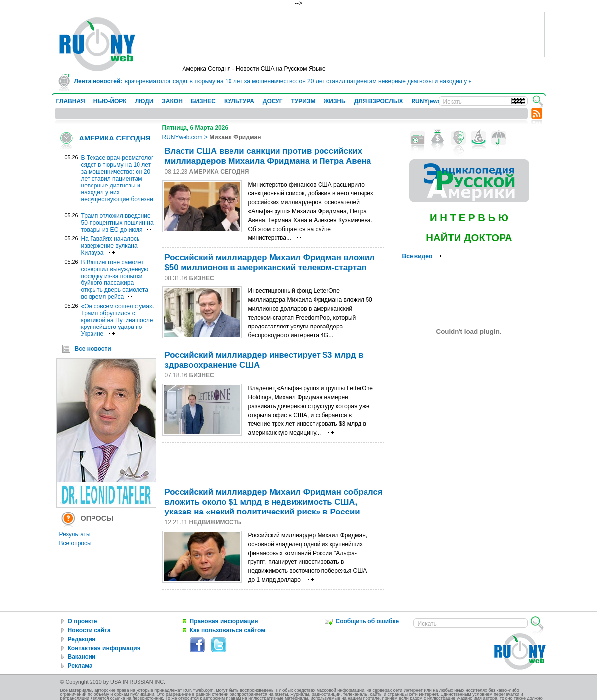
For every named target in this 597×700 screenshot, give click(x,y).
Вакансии (82, 657)
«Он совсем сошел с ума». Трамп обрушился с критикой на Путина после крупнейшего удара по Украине (118, 320)
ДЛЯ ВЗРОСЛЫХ (379, 101)
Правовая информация (224, 621)
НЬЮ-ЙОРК (110, 101)
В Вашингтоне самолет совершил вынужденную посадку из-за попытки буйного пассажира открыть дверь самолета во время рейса (115, 280)
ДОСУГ (273, 101)
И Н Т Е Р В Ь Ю (469, 218)
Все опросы (75, 543)
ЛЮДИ (144, 101)
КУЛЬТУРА (239, 101)
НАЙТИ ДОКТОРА (469, 238)
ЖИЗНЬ (334, 101)
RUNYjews (426, 101)
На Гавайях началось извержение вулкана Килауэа (111, 246)
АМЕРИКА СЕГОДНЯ (115, 138)
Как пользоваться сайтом (228, 630)
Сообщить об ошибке (367, 621)
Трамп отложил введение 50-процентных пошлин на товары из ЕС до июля (117, 223)
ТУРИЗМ (303, 101)
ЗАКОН (172, 101)
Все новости (93, 349)
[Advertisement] (364, 35)
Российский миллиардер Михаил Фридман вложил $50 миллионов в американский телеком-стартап (270, 262)
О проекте (83, 621)
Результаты (75, 534)
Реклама (80, 666)
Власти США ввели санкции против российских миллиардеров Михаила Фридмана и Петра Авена (268, 156)
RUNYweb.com (183, 137)
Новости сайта (89, 630)
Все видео (422, 256)
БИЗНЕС (203, 101)
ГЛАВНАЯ (71, 101)
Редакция (82, 639)
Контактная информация (104, 648)
